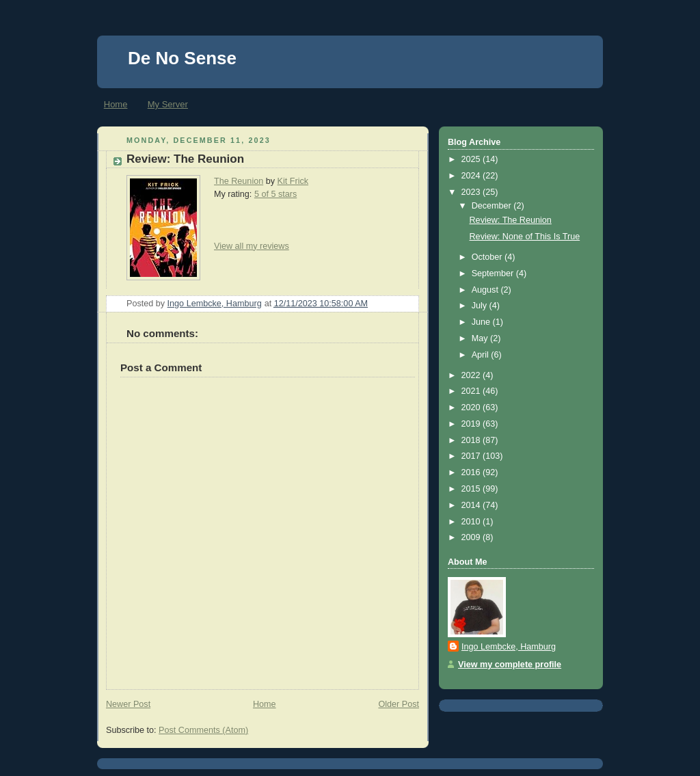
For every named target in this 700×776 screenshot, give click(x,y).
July (481, 306)
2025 (472, 159)
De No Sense (182, 58)
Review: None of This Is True (525, 237)
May (481, 338)
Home (116, 104)
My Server (168, 104)
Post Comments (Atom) (203, 730)
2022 (472, 375)
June (482, 322)
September (494, 273)
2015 (472, 489)
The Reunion (239, 181)
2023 (472, 192)
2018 (472, 440)
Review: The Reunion (511, 220)
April (482, 355)
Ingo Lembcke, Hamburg (509, 647)
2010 (472, 522)
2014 (472, 505)
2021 (472, 391)
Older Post (399, 704)
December (493, 206)
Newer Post (128, 704)
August (486, 290)
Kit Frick (293, 181)
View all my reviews (252, 246)
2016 (472, 472)
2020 (472, 407)
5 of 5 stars (275, 194)
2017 (472, 456)
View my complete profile (510, 665)
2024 (472, 176)
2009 (472, 537)
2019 (472, 424)
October (488, 257)
